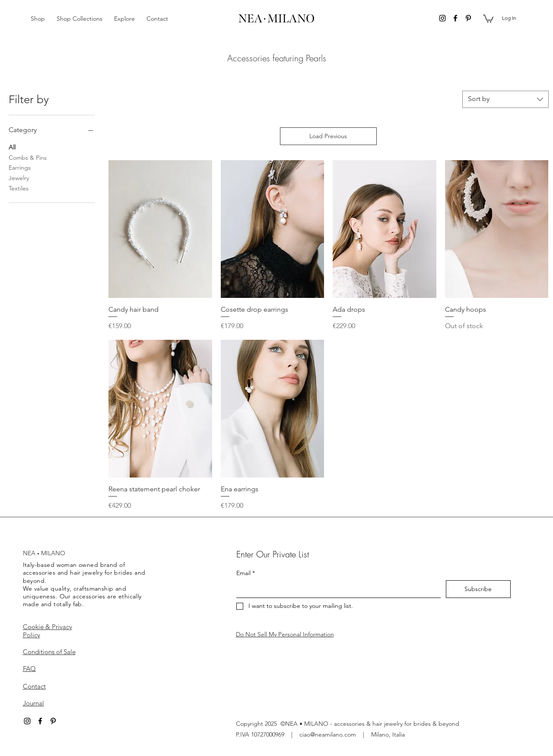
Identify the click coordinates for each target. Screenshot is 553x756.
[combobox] (505, 99)
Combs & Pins (28, 157)
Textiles (19, 188)
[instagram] (442, 18)
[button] (39, 18)
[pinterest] (468, 18)
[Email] (336, 589)
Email (246, 573)
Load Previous (328, 136)
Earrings (20, 167)
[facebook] (455, 18)
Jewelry (19, 177)
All (12, 147)
